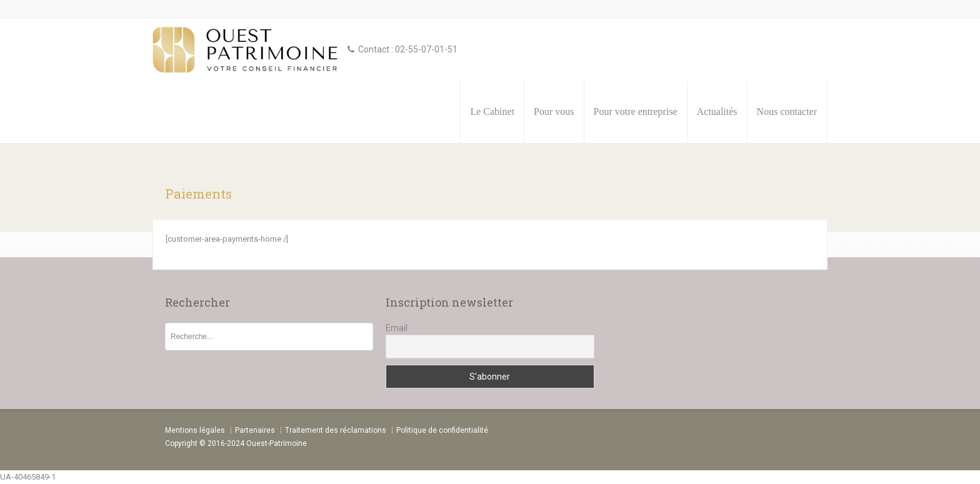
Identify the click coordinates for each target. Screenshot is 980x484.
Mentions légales (195, 430)
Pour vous (554, 111)
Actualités (717, 111)
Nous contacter (787, 111)
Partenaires (255, 430)
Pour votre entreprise (636, 111)
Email (397, 328)
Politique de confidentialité (442, 430)
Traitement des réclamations (336, 430)
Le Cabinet (492, 111)
